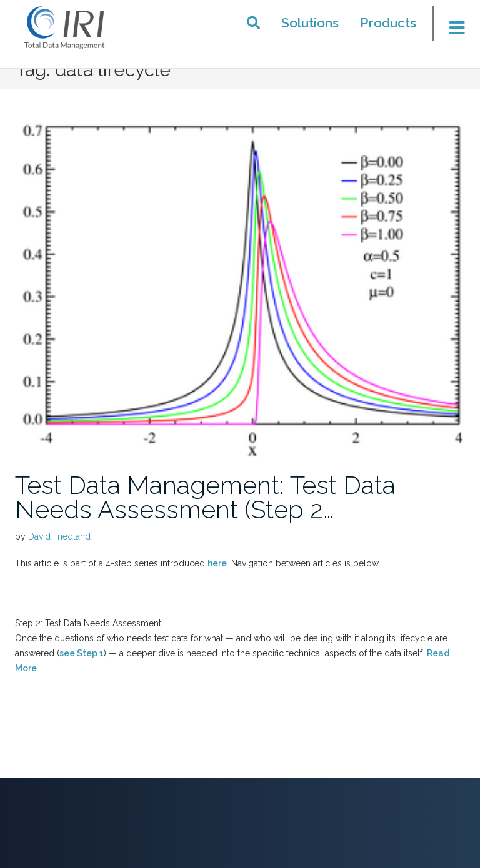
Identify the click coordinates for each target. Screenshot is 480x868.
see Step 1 (82, 653)
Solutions (310, 23)
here (217, 563)
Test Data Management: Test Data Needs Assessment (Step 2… (205, 497)
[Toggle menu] (452, 28)
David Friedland (59, 536)
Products (388, 23)
